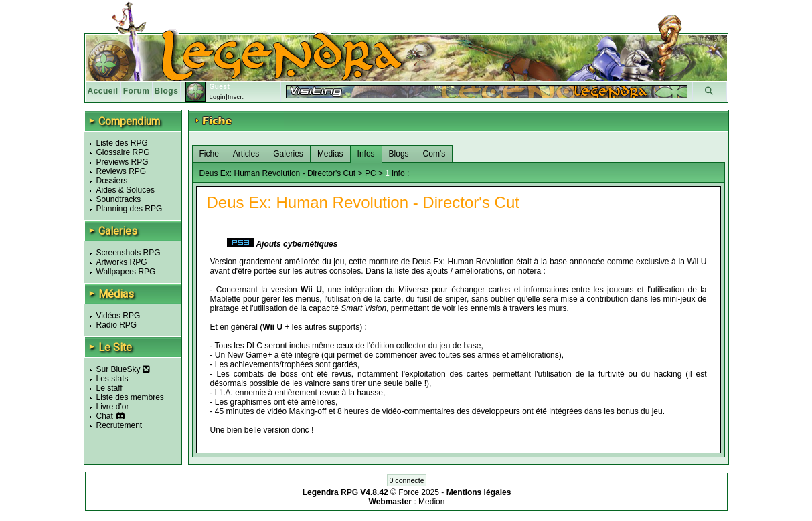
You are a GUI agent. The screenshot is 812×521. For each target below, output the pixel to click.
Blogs (167, 91)
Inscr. (236, 97)
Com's (434, 154)
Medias (330, 154)
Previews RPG (123, 162)
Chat (105, 416)
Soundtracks (119, 199)
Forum (137, 91)
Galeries (288, 154)
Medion (431, 502)
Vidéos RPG (118, 316)
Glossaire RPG (123, 152)
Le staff (109, 388)
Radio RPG (117, 325)
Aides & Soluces (126, 190)
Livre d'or (113, 407)
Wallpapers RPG (126, 272)
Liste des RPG (122, 143)
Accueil (103, 91)
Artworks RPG (122, 262)
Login (217, 97)
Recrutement (119, 425)
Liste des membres (130, 397)
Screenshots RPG (129, 253)
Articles (246, 154)
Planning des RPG (130, 209)
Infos (366, 154)
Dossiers (112, 181)
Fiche (209, 154)
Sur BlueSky (123, 369)
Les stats (112, 379)
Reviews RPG (121, 171)
